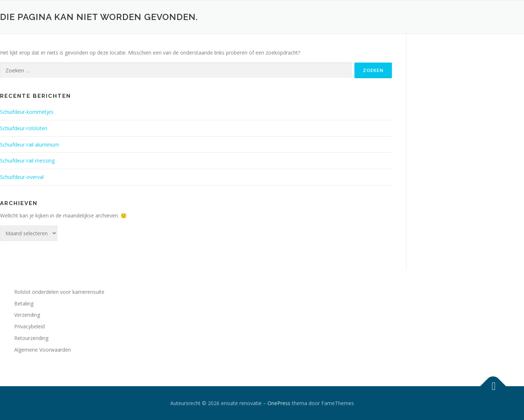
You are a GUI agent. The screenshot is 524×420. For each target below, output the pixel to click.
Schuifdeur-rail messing (27, 161)
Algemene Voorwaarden (43, 350)
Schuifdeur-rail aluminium (30, 145)
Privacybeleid (29, 326)
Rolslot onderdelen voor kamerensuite (59, 292)
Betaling (24, 303)
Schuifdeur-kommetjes (27, 112)
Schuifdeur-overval (22, 177)
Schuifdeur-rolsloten (24, 128)
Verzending (27, 315)
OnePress (279, 403)
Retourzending (31, 338)
